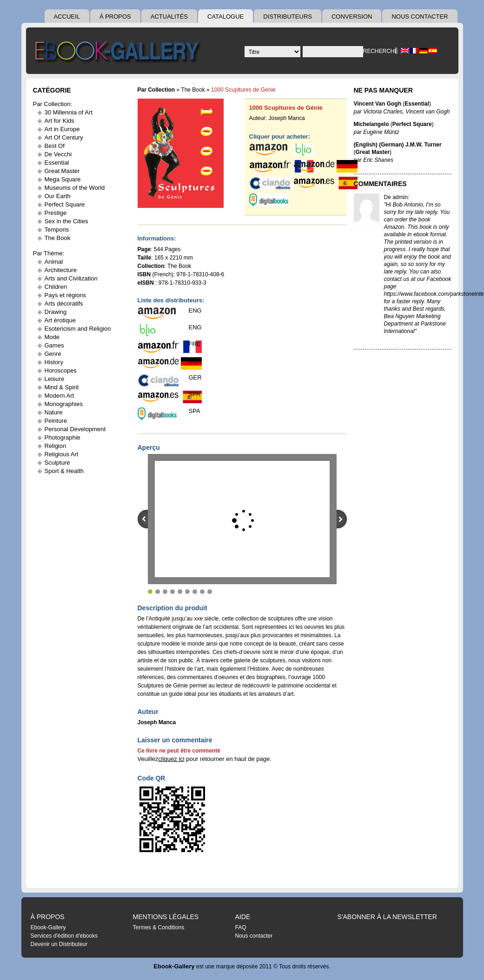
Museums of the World (75, 188)
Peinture (56, 421)
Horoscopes (61, 370)
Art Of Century (64, 137)
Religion (56, 446)
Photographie (63, 437)
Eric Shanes (378, 160)
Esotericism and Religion (78, 329)
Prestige (56, 213)
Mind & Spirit (62, 387)
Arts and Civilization (71, 278)
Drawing (56, 312)
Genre (53, 354)
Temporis (57, 230)
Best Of (55, 146)
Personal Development (75, 429)
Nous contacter (420, 17)
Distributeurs (288, 17)
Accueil (67, 17)
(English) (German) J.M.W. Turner (398, 145)
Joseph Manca (287, 118)
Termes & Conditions (159, 927)
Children (56, 287)
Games (54, 345)
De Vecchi (58, 154)
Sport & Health (64, 471)
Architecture (61, 270)
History (54, 362)
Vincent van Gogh (428, 112)
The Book (58, 238)
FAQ (241, 927)
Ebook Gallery (119, 53)
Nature (54, 412)
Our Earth (58, 196)
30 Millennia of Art (69, 112)
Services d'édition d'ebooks (64, 936)
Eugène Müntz (381, 132)
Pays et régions (66, 295)
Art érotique (60, 320)
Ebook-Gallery (48, 927)
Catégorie (52, 90)
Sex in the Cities (66, 221)
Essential (57, 163)
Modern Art (60, 396)
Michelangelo (371, 124)
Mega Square (63, 179)
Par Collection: (53, 104)
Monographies (64, 404)
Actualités (169, 17)
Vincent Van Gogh (378, 104)
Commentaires (380, 184)
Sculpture (57, 463)
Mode (52, 337)
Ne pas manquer (383, 90)
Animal (54, 262)
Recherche (379, 51)
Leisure (55, 379)
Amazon (394, 227)
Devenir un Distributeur (59, 944)
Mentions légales (166, 917)
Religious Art (62, 454)
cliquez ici (171, 759)
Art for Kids (60, 121)
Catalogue (225, 17)
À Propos (115, 17)
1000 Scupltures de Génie (286, 108)
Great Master (62, 171)
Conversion (352, 17)
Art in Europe (62, 129)
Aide (243, 917)
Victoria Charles (383, 112)
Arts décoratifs (64, 303)
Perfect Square (65, 204)
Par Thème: (49, 253)
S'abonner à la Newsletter (387, 917)
